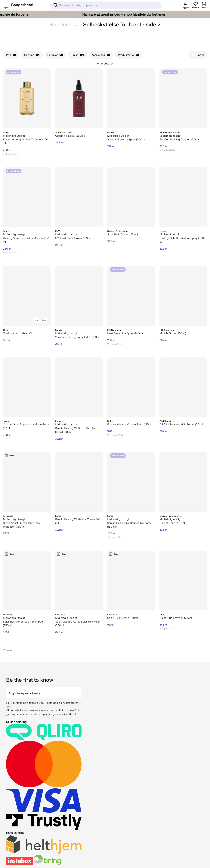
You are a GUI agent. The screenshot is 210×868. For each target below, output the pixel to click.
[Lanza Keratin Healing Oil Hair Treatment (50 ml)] (27, 98)
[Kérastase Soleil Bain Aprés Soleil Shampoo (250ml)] (27, 580)
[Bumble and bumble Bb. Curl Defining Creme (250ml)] (183, 98)
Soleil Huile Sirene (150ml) (123, 618)
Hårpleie (60, 25)
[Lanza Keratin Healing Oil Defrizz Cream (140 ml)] (79, 482)
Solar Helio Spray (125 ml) (123, 234)
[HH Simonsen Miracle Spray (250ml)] (183, 296)
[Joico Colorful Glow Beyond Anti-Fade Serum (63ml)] (27, 387)
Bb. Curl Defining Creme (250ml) (179, 139)
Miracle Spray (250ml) (173, 333)
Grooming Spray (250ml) (70, 136)
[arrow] (80, 690)
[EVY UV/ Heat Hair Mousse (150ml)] (79, 197)
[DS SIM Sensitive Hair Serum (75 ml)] (183, 387)
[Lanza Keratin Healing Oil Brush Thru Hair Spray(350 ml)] (79, 387)
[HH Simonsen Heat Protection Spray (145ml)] (131, 296)
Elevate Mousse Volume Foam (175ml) (130, 424)
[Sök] (106, 5)
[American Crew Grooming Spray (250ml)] (79, 98)
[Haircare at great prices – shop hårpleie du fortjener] (105, 14)
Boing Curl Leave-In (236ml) (176, 618)
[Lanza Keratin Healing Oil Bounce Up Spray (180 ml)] (131, 482)
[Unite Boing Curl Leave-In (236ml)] (183, 580)
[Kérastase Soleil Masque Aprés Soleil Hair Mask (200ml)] (79, 580)
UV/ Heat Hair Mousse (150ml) (73, 238)
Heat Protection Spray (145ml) (125, 333)
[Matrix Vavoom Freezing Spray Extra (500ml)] (79, 296)
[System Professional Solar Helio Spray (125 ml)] (131, 197)
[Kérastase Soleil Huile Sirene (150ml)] (131, 580)
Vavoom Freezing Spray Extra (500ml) (78, 337)
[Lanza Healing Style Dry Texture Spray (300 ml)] (183, 197)
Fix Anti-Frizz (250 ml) (173, 523)
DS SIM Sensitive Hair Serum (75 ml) (181, 424)
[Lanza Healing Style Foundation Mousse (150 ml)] (27, 197)
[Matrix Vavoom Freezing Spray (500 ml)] (131, 98)
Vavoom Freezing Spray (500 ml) (127, 139)
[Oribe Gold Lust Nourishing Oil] (27, 296)
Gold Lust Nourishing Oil (18, 333)
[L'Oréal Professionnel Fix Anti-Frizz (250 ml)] (183, 482)
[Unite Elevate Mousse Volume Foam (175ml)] (131, 387)
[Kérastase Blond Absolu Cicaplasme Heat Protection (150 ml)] (27, 482)
